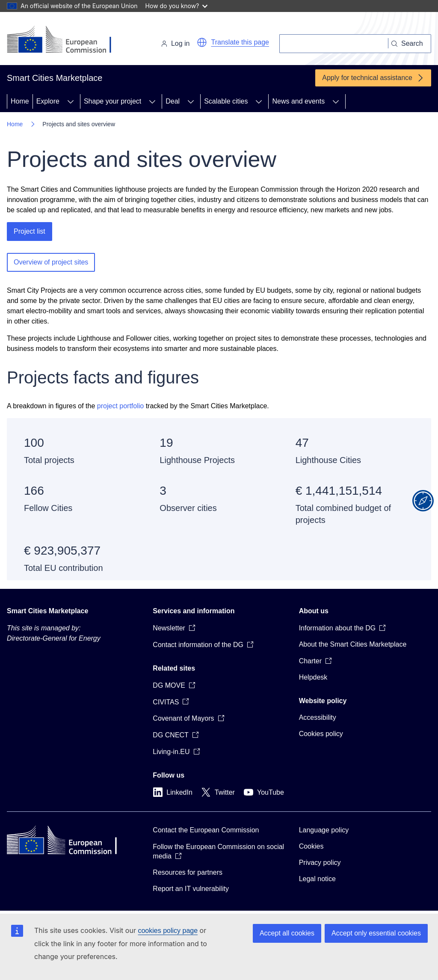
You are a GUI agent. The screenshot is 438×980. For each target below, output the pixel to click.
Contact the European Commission (206, 830)
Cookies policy (321, 734)
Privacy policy (320, 863)
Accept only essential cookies (376, 933)
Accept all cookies (287, 933)
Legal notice (317, 879)
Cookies (311, 846)
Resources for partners (188, 872)
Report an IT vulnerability (191, 889)
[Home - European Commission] (66, 40)
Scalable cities (226, 101)
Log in (175, 43)
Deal (173, 101)
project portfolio (120, 406)
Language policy (324, 830)
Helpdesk (313, 677)
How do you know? (177, 6)
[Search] (334, 44)
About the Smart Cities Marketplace (353, 644)
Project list (30, 231)
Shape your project (112, 101)
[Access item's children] (71, 101)
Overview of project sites (51, 262)
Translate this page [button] (240, 42)
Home (20, 101)
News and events (298, 101)
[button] (202, 42)
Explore (48, 101)
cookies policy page (168, 931)
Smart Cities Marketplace (47, 611)
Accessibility (318, 717)
